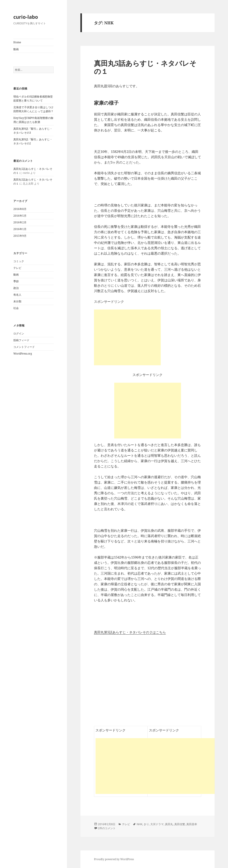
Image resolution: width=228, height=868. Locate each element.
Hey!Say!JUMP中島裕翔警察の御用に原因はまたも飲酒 (33, 120)
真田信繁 (180, 824)
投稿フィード (21, 340)
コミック (19, 261)
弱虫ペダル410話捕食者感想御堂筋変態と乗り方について (33, 99)
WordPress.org (23, 354)
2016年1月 (20, 229)
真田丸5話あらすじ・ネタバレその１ (145, 67)
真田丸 (169, 824)
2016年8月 (20, 209)
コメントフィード (24, 347)
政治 (16, 288)
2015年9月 (20, 236)
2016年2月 (20, 222)
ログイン (19, 333)
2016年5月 (20, 216)
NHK (139, 824)
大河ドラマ (157, 824)
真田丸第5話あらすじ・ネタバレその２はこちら (130, 632)
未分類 (17, 301)
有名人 (17, 295)
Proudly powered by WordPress (114, 859)
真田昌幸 (192, 824)
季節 (16, 281)
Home (17, 42)
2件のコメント (107, 828)
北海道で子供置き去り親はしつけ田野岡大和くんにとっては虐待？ (33, 109)
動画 (16, 49)
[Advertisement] (148, 411)
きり (146, 824)
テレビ (17, 268)
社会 (16, 308)
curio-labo (26, 17)
